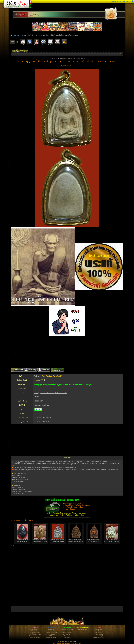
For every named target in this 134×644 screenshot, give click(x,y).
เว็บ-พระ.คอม (35, 628)
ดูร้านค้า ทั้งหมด (67, 631)
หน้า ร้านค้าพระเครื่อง (67, 629)
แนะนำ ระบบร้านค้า (67, 636)
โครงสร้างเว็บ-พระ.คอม (35, 636)
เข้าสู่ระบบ (127, 1)
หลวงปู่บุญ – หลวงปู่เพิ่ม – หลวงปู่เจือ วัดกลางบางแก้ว (50, 393)
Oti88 (36, 380)
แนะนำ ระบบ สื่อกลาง (99, 638)
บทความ (30, 42)
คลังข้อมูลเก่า (67, 638)
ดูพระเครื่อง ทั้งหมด (67, 633)
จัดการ (43, 42)
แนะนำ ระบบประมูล (51, 638)
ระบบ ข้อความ (99, 631)
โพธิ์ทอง (34, 15)
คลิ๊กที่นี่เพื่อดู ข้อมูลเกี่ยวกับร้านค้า (51, 376)
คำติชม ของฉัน (99, 634)
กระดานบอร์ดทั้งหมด (83, 629)
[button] (133, 1)
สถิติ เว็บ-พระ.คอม (35, 631)
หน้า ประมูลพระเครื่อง (51, 629)
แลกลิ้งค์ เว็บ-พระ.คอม (35, 634)
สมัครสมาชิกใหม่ (116, 1)
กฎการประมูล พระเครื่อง (51, 634)
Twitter (66, 641)
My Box (99, 628)
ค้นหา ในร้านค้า (67, 634)
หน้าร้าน (23, 42)
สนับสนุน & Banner (35, 633)
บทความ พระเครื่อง (83, 631)
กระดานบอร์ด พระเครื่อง (83, 628)
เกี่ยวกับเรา (37, 42)
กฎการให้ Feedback (51, 636)
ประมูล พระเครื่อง (51, 628)
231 (39, 380)
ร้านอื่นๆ (50, 42)
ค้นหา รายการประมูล (51, 633)
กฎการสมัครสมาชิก (35, 629)
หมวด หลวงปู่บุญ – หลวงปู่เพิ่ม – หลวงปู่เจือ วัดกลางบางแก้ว (67, 58)
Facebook (61, 641)
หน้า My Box (99, 629)
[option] (22, 534)
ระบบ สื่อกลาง (99, 633)
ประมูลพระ (64, 42)
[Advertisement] (67, 352)
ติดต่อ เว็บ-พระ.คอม (35, 638)
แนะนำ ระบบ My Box (99, 636)
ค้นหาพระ (57, 42)
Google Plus (72, 641)
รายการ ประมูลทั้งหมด (51, 631)
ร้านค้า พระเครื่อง (67, 628)
